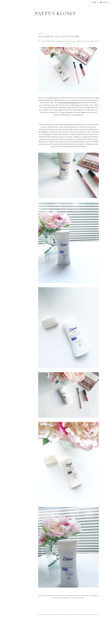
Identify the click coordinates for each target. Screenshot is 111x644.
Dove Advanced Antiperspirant (69, 103)
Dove (51, 98)
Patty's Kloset (55, 13)
